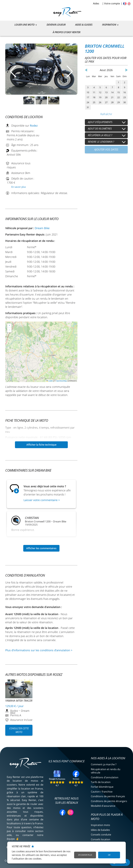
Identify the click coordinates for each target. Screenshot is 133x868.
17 (88, 97)
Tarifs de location (101, 782)
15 (119, 92)
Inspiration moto (100, 825)
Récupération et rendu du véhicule (106, 771)
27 (106, 102)
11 (94, 92)
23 (125, 97)
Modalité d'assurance (103, 806)
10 (88, 92)
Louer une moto (25, 25)
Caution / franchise (102, 792)
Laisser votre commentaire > (42, 500)
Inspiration (109, 25)
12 (100, 92)
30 (125, 102)
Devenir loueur (56, 25)
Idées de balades (100, 830)
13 (106, 92)
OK (109, 855)
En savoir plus (19, 187)
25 (94, 102)
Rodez (34, 126)
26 (100, 102)
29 (119, 102)
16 (125, 92)
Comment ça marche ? (104, 764)
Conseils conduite (101, 835)
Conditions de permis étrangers (109, 801)
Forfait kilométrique (102, 787)
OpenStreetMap (62, 381)
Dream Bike (42, 228)
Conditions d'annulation (105, 777)
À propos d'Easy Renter (66, 32)
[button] (9, 326)
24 (88, 102)
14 (112, 92)
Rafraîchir (106, 114)
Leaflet (50, 381)
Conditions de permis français (108, 796)
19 (100, 97)
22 (119, 97)
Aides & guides (84, 25)
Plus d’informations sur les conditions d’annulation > (39, 650)
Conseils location (101, 839)
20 (106, 97)
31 (88, 107)
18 (94, 97)
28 (112, 102)
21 (112, 97)
